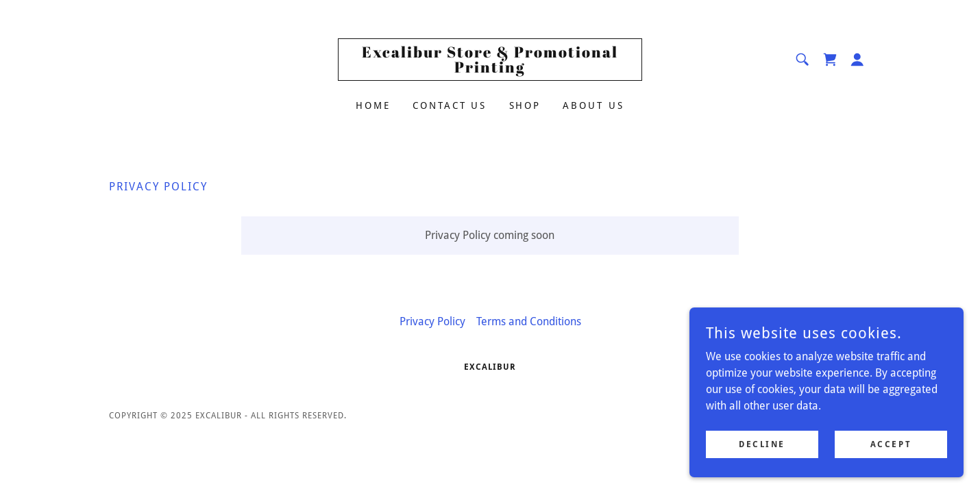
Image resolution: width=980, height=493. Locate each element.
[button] (857, 60)
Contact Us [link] (450, 105)
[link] (490, 69)
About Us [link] (593, 105)
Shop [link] (525, 105)
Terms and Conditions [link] (529, 321)
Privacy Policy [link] (432, 321)
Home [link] (373, 105)
